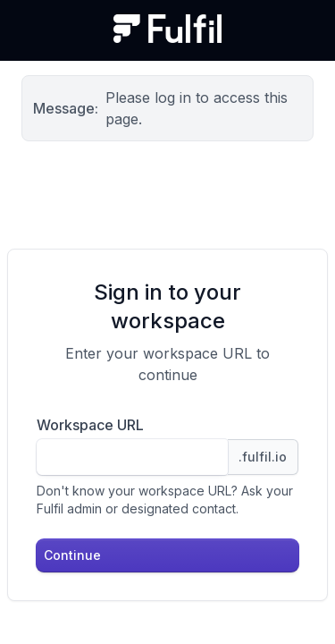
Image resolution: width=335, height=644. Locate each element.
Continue (72, 555)
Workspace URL (90, 425)
